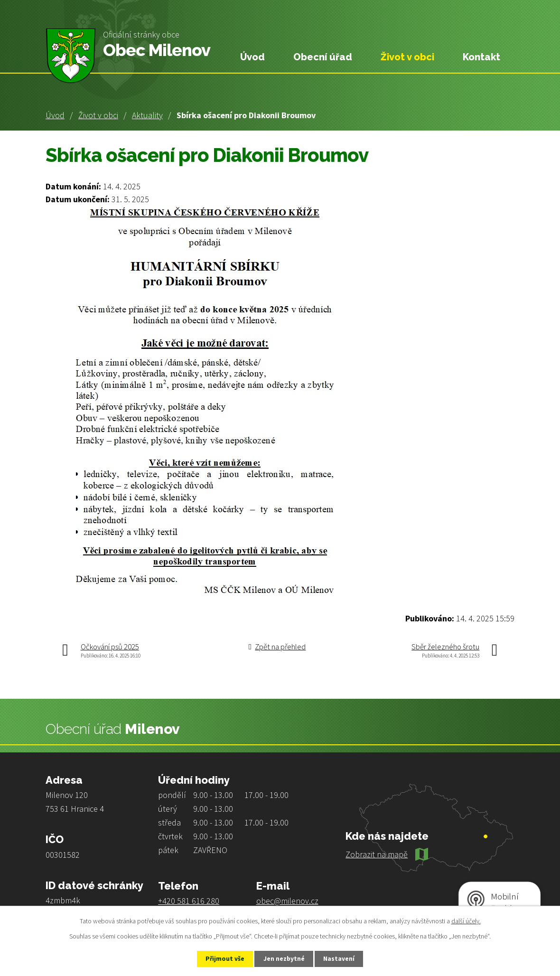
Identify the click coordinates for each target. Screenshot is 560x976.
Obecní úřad (323, 57)
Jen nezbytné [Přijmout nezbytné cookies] (284, 958)
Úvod (55, 115)
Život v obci (98, 115)
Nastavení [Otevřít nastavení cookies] (342, 958)
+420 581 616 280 (189, 901)
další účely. (466, 920)
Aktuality (147, 115)
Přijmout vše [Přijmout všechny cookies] (222, 958)
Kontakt (481, 57)
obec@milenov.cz (287, 901)
